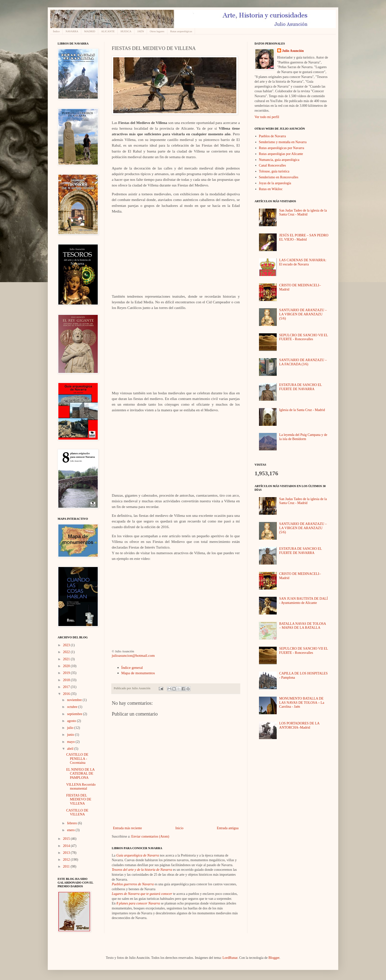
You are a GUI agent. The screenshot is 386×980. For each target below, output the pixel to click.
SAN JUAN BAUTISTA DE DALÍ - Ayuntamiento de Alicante (303, 601)
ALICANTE (108, 31)
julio (71, 728)
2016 (67, 694)
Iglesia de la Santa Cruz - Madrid (302, 410)
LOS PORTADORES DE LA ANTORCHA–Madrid (299, 725)
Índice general (132, 667)
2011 (67, 866)
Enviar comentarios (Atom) (150, 836)
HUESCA (126, 31)
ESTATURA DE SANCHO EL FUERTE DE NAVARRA (300, 387)
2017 (67, 687)
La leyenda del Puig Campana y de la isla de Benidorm (303, 437)
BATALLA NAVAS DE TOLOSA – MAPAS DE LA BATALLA (303, 626)
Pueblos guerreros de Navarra (133, 884)
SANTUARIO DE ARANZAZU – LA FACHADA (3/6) (303, 362)
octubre (72, 707)
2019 (67, 673)
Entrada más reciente (127, 828)
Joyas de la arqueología (275, 183)
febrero (72, 823)
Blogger (274, 958)
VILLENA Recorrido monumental (81, 787)
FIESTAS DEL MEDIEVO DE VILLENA (79, 800)
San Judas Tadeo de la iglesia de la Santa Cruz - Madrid (303, 213)
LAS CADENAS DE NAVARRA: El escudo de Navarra (303, 262)
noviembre (75, 700)
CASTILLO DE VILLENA (77, 812)
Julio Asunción (293, 51)
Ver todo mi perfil (267, 117)
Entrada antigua (228, 828)
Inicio (179, 828)
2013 (67, 853)
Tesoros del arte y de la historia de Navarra (142, 870)
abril (71, 749)
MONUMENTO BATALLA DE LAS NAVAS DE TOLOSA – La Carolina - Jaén (302, 703)
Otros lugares (157, 31)
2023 (67, 645)
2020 (67, 666)
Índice (56, 31)
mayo (71, 742)
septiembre (75, 714)
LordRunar (230, 958)
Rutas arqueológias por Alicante (281, 154)
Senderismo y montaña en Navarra (283, 142)
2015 (67, 839)
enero (71, 830)
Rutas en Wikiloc (271, 189)
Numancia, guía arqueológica (279, 160)
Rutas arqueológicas (181, 31)
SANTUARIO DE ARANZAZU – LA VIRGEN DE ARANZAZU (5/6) (303, 314)
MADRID (90, 31)
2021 (67, 659)
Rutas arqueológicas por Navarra (282, 148)
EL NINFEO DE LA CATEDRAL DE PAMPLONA (80, 774)
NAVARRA (72, 31)
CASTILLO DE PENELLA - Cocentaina (77, 759)
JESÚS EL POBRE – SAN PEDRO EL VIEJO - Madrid (304, 237)
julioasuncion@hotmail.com (133, 655)
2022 (67, 652)
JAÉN (141, 31)
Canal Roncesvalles (273, 165)
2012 (67, 860)
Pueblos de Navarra (273, 136)
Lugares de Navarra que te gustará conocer (142, 894)
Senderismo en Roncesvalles (279, 177)
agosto (72, 721)
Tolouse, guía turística (274, 171)
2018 (67, 680)
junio (71, 735)
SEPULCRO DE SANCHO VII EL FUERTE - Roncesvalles (304, 337)
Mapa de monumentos (138, 673)
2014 (67, 846)
